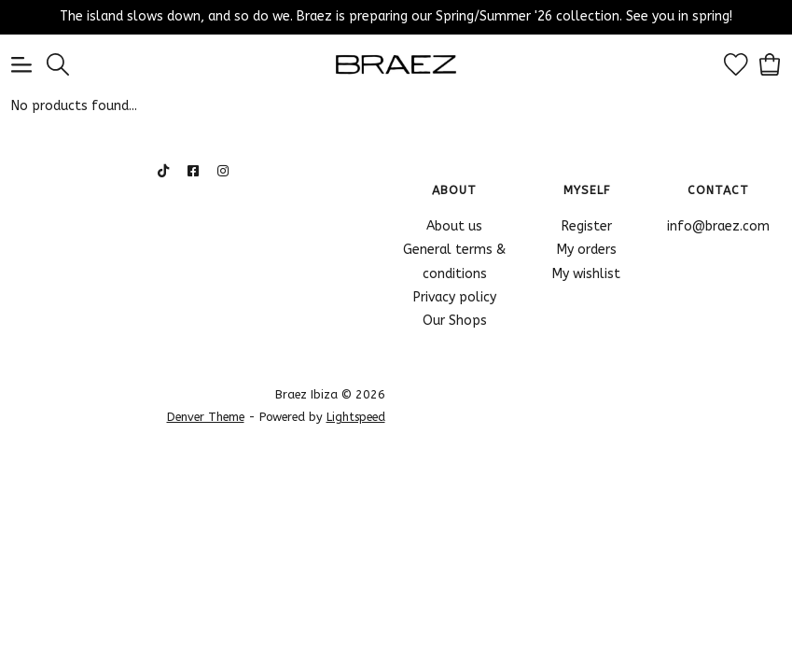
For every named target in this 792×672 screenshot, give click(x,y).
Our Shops (455, 321)
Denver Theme (206, 417)
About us (454, 226)
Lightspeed (356, 417)
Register (587, 226)
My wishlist (586, 274)
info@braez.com (718, 226)
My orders (587, 250)
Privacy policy (455, 297)
